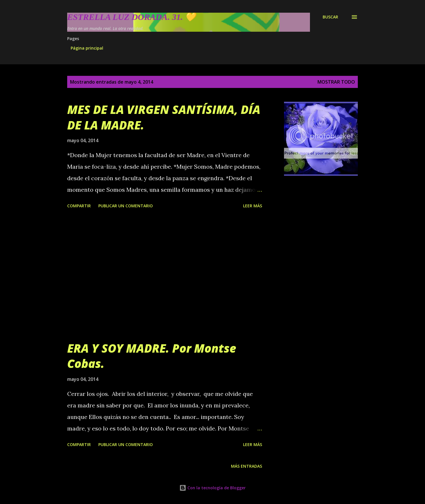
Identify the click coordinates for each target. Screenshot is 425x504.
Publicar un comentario (126, 206)
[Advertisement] (165, 276)
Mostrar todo (336, 82)
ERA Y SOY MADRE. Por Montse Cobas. (152, 356)
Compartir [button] (79, 206)
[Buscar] (330, 17)
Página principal (87, 48)
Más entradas (247, 466)
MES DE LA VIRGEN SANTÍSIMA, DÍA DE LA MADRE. (164, 117)
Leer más (253, 206)
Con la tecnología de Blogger (213, 488)
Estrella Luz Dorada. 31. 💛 (131, 17)
